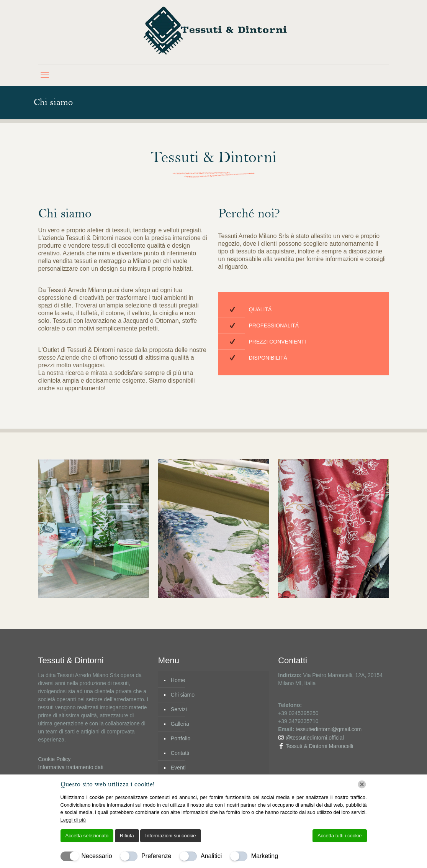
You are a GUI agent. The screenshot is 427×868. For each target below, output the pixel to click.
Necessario (97, 856)
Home (178, 680)
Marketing (265, 856)
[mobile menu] (45, 75)
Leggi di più (73, 820)
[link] (94, 529)
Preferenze (156, 856)
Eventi (178, 768)
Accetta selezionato (87, 836)
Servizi (179, 709)
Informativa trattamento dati (71, 767)
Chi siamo (183, 695)
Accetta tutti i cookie (340, 836)
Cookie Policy (55, 759)
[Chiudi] (362, 784)
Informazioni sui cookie (170, 836)
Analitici (211, 856)
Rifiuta (127, 836)
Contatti (180, 753)
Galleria (180, 724)
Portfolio (181, 738)
